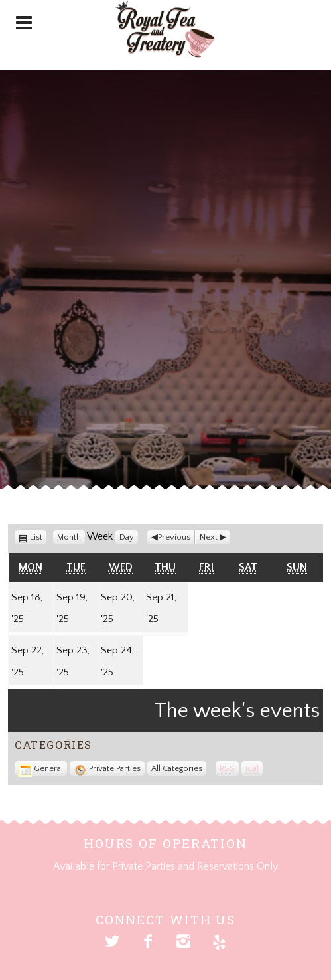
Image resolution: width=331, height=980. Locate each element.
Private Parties (107, 768)
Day (127, 537)
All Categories (177, 768)
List (38, 537)
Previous (174, 537)
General (41, 768)
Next (209, 537)
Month (69, 537)
